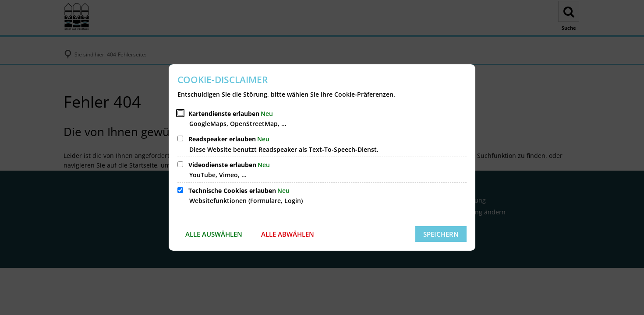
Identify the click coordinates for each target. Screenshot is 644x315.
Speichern (441, 234)
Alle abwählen (288, 234)
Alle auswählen (214, 234)
